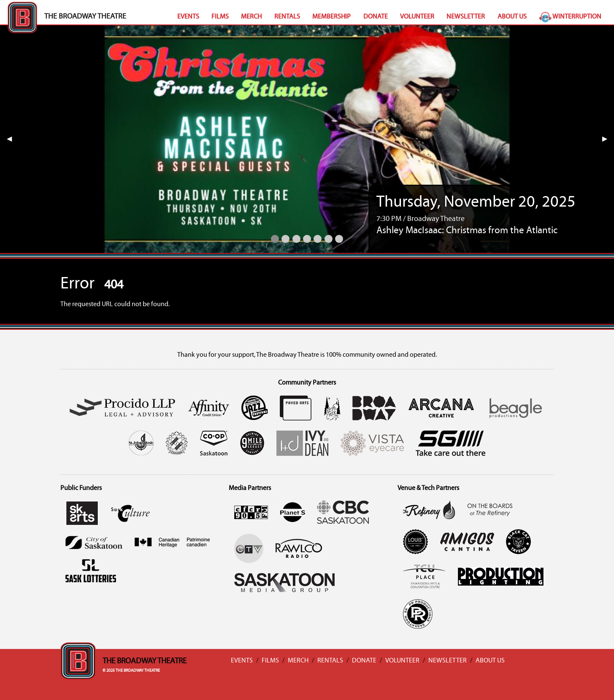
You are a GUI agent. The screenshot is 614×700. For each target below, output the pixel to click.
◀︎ (13, 139)
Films (220, 17)
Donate (376, 17)
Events (188, 17)
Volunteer (417, 17)
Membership (331, 17)
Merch (251, 17)
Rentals (287, 17)
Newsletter (466, 17)
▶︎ (608, 139)
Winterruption (570, 17)
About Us (512, 17)
